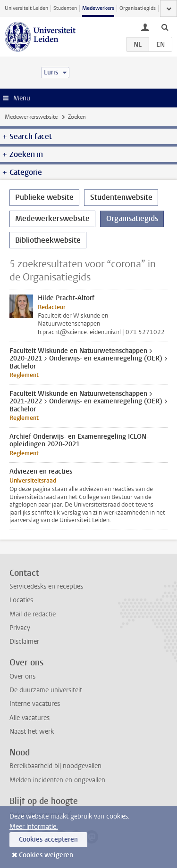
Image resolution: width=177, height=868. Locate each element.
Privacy (20, 628)
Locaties (21, 600)
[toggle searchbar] (165, 27)
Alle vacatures (29, 718)
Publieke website (44, 197)
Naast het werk (32, 732)
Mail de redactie (33, 614)
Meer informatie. (34, 827)
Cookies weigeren (46, 855)
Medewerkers (98, 8)
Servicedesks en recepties (46, 586)
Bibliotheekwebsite (48, 240)
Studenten (65, 8)
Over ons (22, 676)
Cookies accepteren (48, 839)
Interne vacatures (35, 704)
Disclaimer (24, 642)
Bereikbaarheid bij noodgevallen (55, 766)
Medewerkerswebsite (31, 117)
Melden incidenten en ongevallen (57, 780)
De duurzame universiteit (46, 690)
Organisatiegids (138, 8)
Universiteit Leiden (26, 8)
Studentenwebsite (121, 197)
